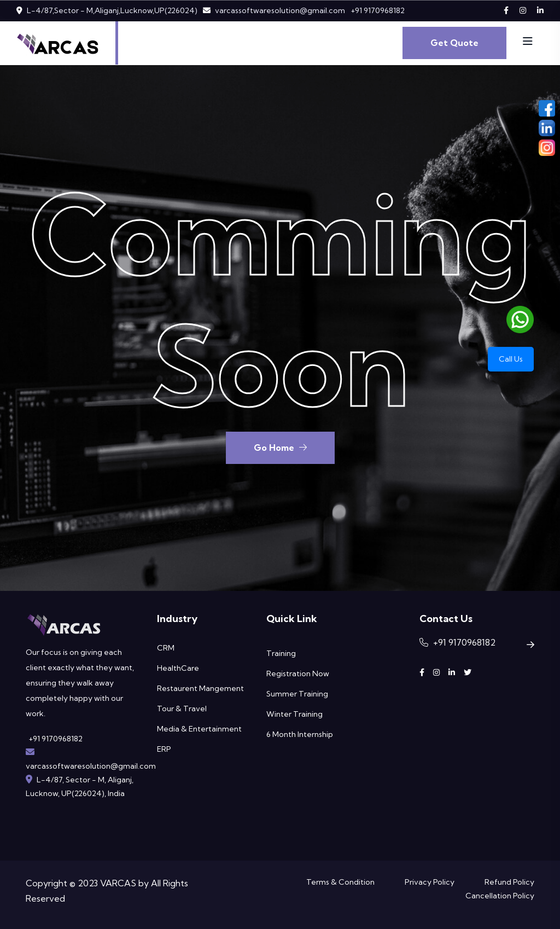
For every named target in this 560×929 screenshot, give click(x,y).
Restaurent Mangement (200, 688)
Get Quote (454, 43)
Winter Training (294, 714)
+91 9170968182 (378, 10)
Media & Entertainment (199, 729)
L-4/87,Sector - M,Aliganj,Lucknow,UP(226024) (112, 10)
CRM (166, 648)
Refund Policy (509, 882)
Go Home (280, 448)
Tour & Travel (182, 709)
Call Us (511, 359)
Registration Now (298, 673)
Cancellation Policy (500, 896)
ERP (164, 749)
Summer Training (297, 694)
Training (281, 653)
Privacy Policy (430, 882)
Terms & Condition (340, 882)
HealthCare (178, 668)
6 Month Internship (300, 734)
